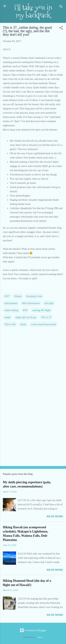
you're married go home (44, 324)
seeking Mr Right (41, 310)
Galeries (40, 637)
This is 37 (46, 317)
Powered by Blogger (33, 630)
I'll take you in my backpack (33, 11)
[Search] (61, 7)
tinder (23, 324)
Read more (55, 516)
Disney (18, 296)
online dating (11, 310)
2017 (7, 296)
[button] (61, 28)
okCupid (49, 303)
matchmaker (11, 303)
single (8, 317)
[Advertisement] (33, 436)
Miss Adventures (31, 303)
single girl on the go (26, 317)
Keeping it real (34, 296)
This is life (10, 324)
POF (25, 310)
